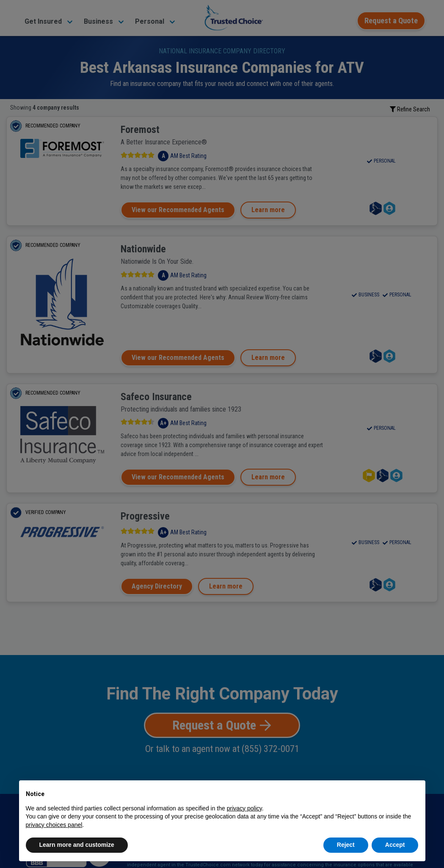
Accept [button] (395, 845)
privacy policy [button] (244, 808)
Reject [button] (346, 845)
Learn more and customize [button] (77, 845)
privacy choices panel (54, 825)
